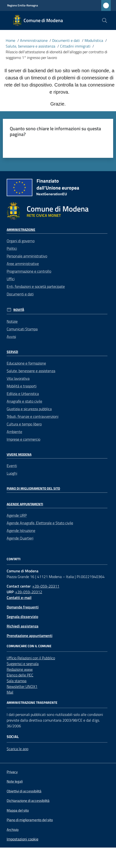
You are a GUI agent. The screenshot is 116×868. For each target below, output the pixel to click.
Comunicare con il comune (29, 646)
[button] (105, 20)
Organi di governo (21, 241)
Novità (19, 310)
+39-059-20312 (29, 592)
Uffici (11, 279)
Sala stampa (17, 681)
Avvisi (11, 337)
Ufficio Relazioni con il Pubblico (31, 658)
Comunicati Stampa (22, 329)
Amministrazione (34, 40)
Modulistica (94, 40)
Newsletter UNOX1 (22, 686)
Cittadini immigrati (75, 46)
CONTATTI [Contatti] (14, 559)
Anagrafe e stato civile (24, 401)
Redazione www (20, 669)
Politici (12, 248)
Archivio (13, 830)
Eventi (12, 466)
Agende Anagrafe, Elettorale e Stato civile (40, 523)
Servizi (12, 352)
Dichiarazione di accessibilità (28, 801)
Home (10, 40)
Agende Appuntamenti (25, 504)
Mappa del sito (18, 810)
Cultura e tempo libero (24, 424)
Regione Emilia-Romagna (23, 5)
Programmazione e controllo (29, 271)
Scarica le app (18, 749)
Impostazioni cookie (23, 839)
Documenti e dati (66, 40)
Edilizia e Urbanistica (23, 394)
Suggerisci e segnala (23, 664)
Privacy (12, 772)
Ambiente (14, 432)
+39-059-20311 (46, 586)
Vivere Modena (19, 454)
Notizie (12, 321)
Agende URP (17, 515)
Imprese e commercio (23, 439)
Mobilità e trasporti (22, 386)
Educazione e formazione (26, 363)
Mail (10, 692)
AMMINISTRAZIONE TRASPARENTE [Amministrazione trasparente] (32, 703)
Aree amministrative (23, 264)
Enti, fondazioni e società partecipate (36, 286)
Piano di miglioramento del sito (33, 488)
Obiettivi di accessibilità (24, 791)
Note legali (15, 781)
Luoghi (12, 473)
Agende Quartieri (20, 538)
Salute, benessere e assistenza (30, 46)
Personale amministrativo (27, 256)
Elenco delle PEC (20, 675)
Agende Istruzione (21, 530)
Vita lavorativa (18, 378)
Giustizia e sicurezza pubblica (29, 409)
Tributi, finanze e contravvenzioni (33, 416)
